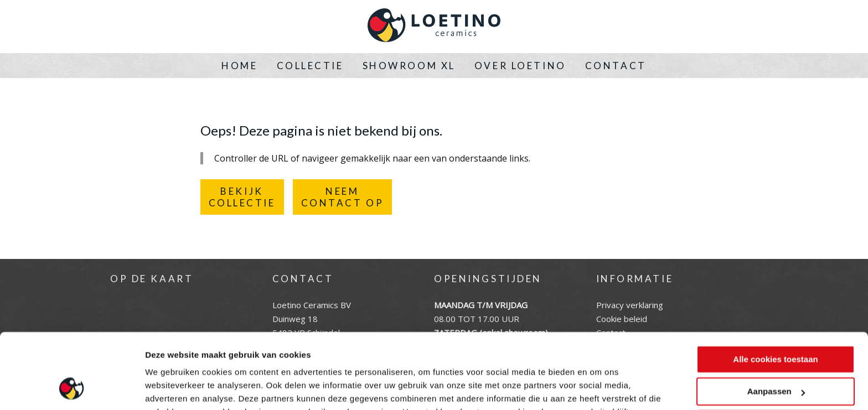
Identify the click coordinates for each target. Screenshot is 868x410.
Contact (616, 66)
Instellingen (169, 388)
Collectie (310, 66)
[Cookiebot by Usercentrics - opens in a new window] (72, 388)
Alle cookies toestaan (775, 292)
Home (239, 66)
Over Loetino (520, 66)
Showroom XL (409, 66)
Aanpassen (776, 324)
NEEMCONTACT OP (343, 197)
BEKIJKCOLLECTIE (242, 197)
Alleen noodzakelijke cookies (776, 357)
